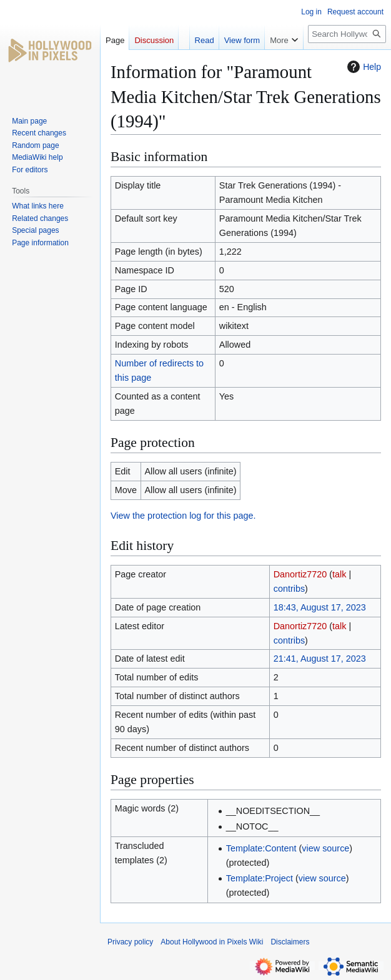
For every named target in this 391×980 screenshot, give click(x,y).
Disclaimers (290, 942)
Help (363, 67)
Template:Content (261, 848)
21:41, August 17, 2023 (320, 659)
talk (339, 574)
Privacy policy (130, 942)
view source (325, 848)
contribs (289, 589)
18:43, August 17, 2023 (320, 607)
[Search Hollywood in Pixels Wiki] (347, 34)
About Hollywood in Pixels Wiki (212, 942)
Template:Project (260, 878)
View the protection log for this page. (183, 516)
